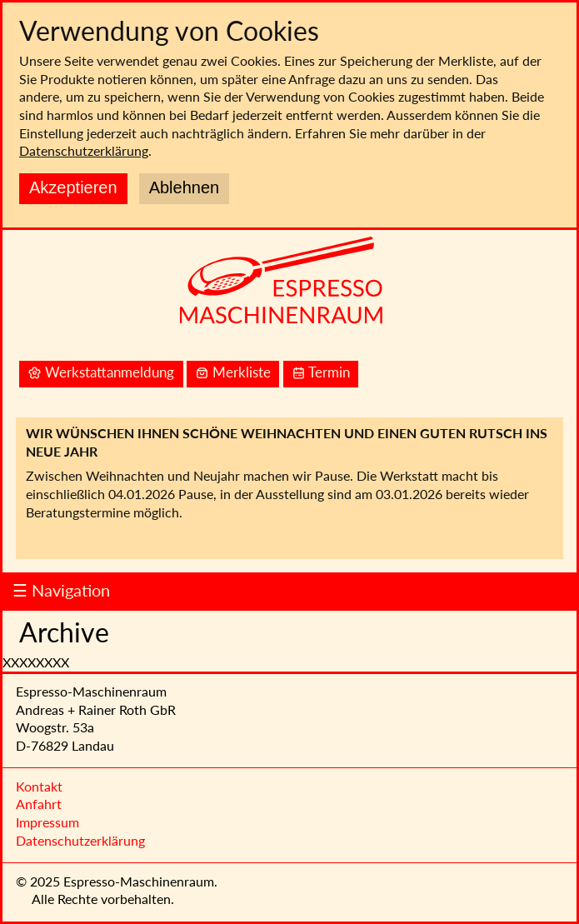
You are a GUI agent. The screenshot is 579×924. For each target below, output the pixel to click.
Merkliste (233, 373)
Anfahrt (39, 804)
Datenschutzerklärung (84, 150)
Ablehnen (185, 187)
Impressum (47, 822)
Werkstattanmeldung (101, 373)
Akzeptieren (73, 187)
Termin (321, 373)
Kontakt (39, 786)
